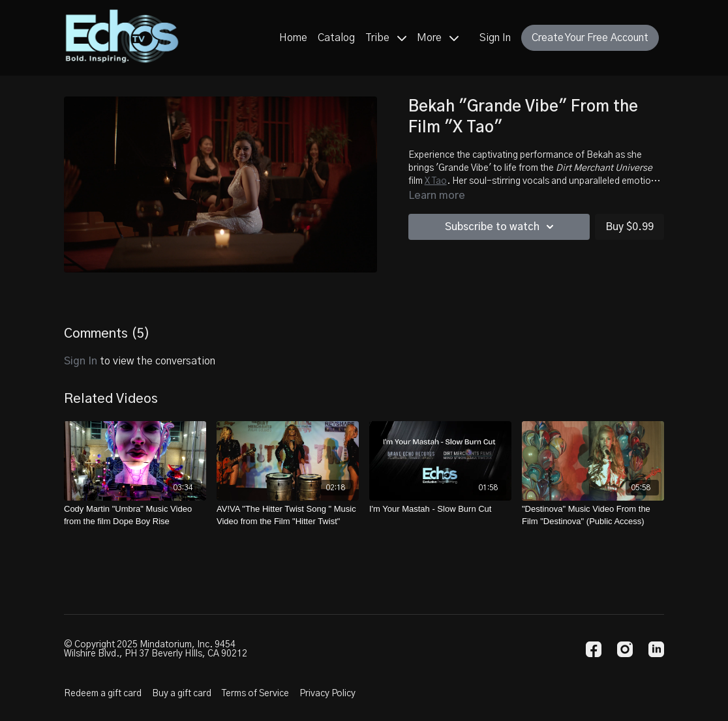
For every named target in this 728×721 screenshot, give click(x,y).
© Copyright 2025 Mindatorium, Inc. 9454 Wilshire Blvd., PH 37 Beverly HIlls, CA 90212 (156, 649)
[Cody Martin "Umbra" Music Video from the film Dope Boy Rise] (135, 515)
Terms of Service (255, 694)
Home (293, 38)
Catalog (336, 38)
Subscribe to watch (501, 227)
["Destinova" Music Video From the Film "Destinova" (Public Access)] (593, 515)
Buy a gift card (182, 694)
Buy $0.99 (629, 227)
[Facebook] (594, 649)
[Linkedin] (656, 649)
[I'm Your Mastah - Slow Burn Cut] (440, 509)
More (438, 38)
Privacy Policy (327, 694)
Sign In (495, 38)
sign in (81, 361)
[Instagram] (625, 649)
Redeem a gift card (103, 694)
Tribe (386, 38)
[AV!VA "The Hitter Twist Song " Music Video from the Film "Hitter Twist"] (288, 515)
